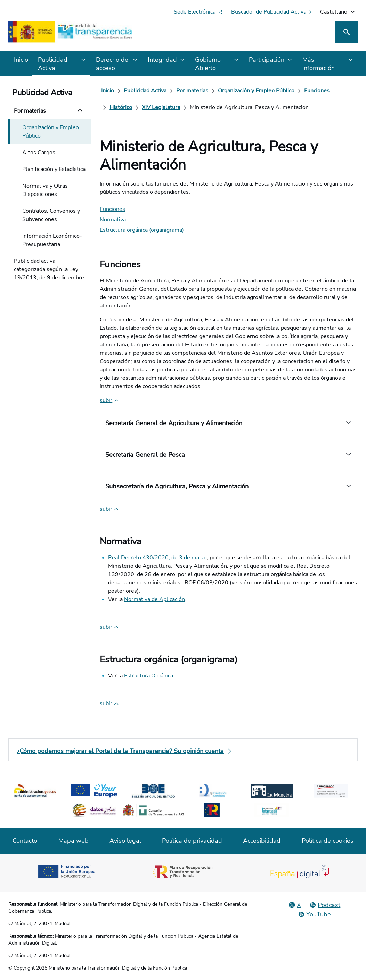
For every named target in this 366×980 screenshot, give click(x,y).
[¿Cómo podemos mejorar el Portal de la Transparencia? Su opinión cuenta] (183, 751)
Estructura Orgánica (149, 676)
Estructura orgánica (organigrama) (142, 230)
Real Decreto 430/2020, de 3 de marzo (157, 558)
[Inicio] (108, 91)
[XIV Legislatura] (161, 107)
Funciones (112, 209)
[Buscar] (347, 32)
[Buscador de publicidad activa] (272, 12)
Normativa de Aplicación (154, 599)
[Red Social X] (295, 905)
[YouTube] (314, 914)
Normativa (113, 220)
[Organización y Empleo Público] (256, 91)
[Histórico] (121, 107)
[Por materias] (192, 91)
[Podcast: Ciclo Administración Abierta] (325, 905)
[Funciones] (317, 91)
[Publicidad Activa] (145, 91)
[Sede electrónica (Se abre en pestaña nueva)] (198, 12)
